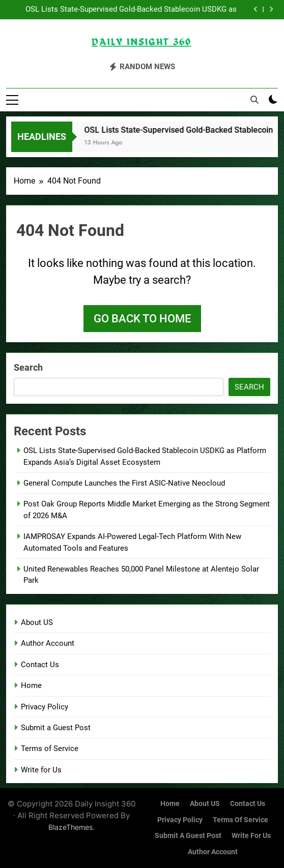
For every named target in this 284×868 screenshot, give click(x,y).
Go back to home (142, 319)
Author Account (48, 643)
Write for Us (41, 770)
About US (37, 622)
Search (28, 367)
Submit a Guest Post (56, 728)
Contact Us (40, 665)
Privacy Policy (45, 707)
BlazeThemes (70, 827)
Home (31, 685)
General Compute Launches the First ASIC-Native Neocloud (124, 483)
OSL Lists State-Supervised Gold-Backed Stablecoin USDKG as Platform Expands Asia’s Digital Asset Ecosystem (131, 10)
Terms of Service (50, 749)
